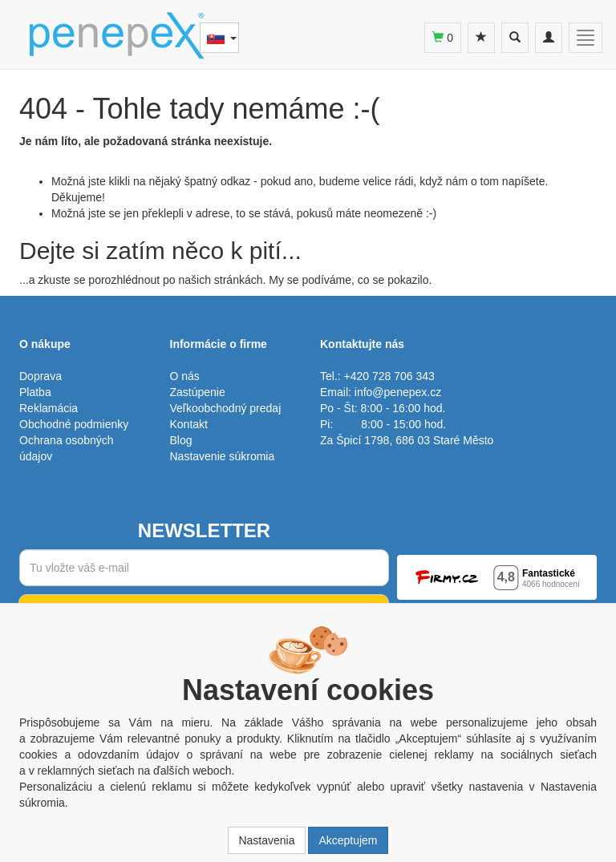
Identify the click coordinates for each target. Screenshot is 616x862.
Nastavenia (266, 840)
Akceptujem (348, 840)
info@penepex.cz (398, 392)
